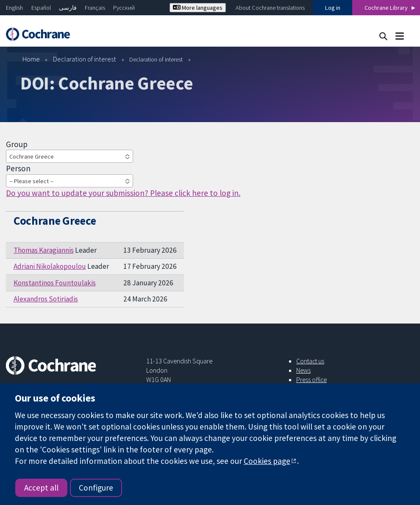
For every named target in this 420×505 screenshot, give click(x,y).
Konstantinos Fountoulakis (55, 283)
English (14, 8)
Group (17, 144)
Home (31, 59)
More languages (198, 8)
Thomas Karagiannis (44, 250)
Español (41, 8)
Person (18, 168)
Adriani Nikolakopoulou (50, 266)
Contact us (310, 361)
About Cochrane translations (270, 8)
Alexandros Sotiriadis (46, 299)
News (303, 370)
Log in (333, 8)
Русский (124, 8)
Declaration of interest (85, 59)
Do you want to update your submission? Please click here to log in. (123, 193)
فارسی (68, 8)
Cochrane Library (386, 8)
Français (95, 8)
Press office (312, 379)
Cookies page (267, 461)
